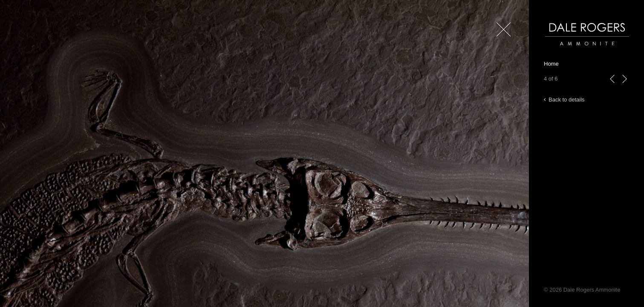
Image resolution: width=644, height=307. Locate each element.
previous (612, 88)
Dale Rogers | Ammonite (575, 50)
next (624, 88)
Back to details (567, 100)
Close (502, 42)
